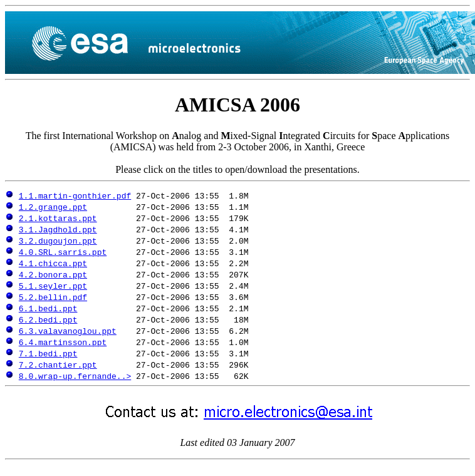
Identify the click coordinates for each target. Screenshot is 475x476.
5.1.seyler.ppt (53, 286)
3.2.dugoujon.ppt (58, 241)
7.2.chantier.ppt (58, 365)
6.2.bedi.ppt (48, 319)
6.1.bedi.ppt (48, 308)
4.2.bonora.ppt (53, 274)
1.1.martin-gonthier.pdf (75, 195)
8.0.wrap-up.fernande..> (75, 376)
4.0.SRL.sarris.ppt (63, 252)
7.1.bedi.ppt (48, 353)
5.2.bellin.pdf (53, 297)
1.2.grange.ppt (53, 207)
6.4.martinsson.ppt (63, 342)
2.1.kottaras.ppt (58, 218)
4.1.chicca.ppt (53, 263)
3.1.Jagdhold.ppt (58, 229)
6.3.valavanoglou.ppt (68, 331)
